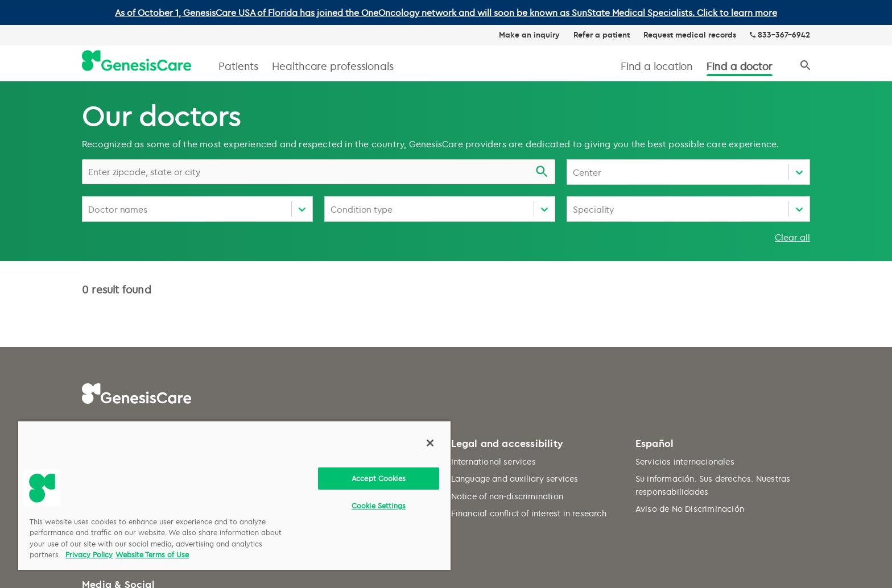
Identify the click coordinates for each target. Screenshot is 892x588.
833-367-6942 (784, 35)
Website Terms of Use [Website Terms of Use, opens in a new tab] (152, 554)
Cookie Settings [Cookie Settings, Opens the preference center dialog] (379, 506)
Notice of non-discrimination (507, 337)
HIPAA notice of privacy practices (332, 337)
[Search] (805, 66)
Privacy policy (294, 320)
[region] (234, 495)
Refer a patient (602, 35)
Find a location (657, 66)
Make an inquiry (529, 35)
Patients (238, 66)
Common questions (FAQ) (133, 320)
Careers (97, 355)
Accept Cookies (379, 478)
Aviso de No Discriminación (690, 350)
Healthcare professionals (333, 66)
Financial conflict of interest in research (529, 355)
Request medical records (690, 35)
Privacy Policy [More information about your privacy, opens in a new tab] (89, 554)
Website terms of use (308, 302)
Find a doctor (740, 66)
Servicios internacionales (685, 302)
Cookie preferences (304, 372)
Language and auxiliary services (515, 320)
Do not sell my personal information (337, 355)
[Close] (430, 443)
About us (100, 302)
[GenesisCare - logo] (137, 61)
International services (494, 302)
